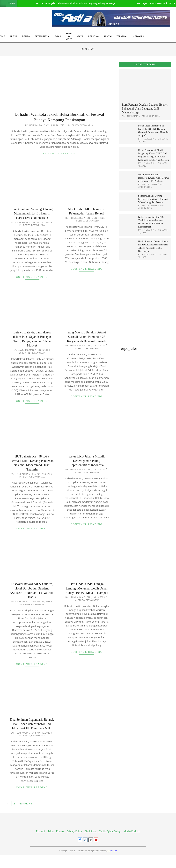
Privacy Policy (74, 831)
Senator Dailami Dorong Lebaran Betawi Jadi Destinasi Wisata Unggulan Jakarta (153, 199)
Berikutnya (26, 803)
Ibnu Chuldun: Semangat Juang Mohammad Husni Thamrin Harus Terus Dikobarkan (32, 213)
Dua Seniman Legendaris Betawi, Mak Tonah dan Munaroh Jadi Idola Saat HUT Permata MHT (32, 724)
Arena (27, 604)
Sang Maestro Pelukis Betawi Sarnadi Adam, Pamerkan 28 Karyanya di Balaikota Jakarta (87, 337)
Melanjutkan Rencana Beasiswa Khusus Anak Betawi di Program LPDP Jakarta (153, 178)
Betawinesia (87, 125)
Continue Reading (59, 154)
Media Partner (132, 831)
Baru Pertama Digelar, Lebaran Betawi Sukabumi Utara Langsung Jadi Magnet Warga (75, 3)
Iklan (50, 831)
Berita (75, 125)
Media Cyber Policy (110, 831)
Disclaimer (90, 831)
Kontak (60, 831)
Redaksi (41, 831)
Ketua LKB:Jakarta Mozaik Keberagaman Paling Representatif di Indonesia (87, 461)
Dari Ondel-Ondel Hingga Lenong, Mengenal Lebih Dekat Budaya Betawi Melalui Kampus (87, 588)
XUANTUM (112, 851)
